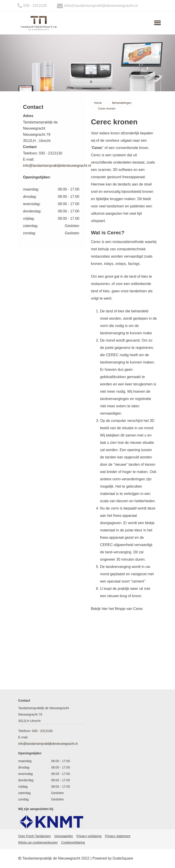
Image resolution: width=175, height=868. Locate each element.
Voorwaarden (64, 836)
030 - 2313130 (35, 6)
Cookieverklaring (73, 842)
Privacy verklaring (89, 836)
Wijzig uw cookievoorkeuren (38, 842)
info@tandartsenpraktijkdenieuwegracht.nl (101, 6)
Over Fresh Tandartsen (35, 836)
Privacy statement (118, 836)
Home (98, 103)
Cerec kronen (107, 109)
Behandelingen (122, 103)
